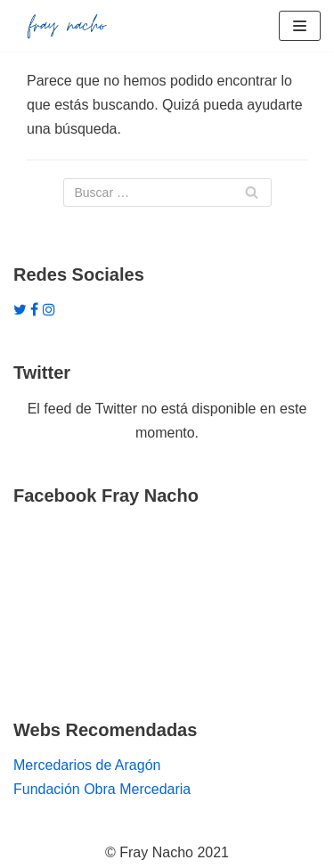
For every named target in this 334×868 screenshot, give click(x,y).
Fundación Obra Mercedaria (102, 789)
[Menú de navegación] (300, 26)
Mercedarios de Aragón (87, 765)
